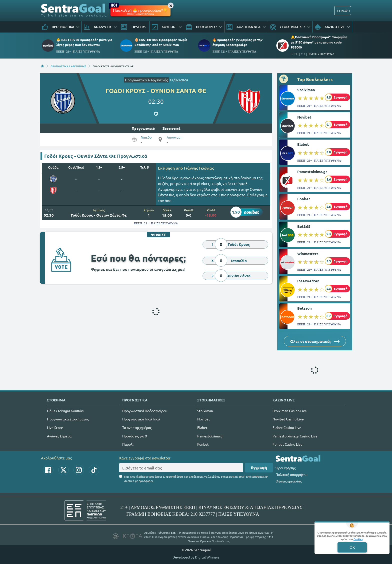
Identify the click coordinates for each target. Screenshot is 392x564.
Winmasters (308, 254)
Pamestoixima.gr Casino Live (295, 436)
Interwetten (308, 281)
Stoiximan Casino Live (290, 411)
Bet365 (304, 226)
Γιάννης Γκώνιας (199, 168)
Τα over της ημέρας (137, 427)
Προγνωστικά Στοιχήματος (68, 419)
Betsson (304, 308)
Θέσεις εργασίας (288, 481)
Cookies (358, 539)
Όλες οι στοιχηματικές (315, 341)
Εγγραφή (259, 467)
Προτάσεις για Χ (135, 436)
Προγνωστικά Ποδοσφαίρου (145, 411)
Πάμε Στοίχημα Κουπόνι (65, 411)
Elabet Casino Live (287, 427)
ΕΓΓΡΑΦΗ (343, 11)
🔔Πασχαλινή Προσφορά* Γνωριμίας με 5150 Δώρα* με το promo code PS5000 (319, 42)
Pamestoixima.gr (312, 172)
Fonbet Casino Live (287, 444)
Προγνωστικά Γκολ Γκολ (141, 419)
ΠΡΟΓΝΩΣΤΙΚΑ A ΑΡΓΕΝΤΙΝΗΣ (68, 66)
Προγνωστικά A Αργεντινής (146, 80)
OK (352, 547)
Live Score (55, 427)
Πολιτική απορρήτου (291, 474)
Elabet (303, 144)
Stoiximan (306, 90)
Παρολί (128, 444)
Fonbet (304, 199)
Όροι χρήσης (285, 468)
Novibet (304, 117)
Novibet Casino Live (288, 419)
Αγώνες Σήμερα (59, 436)
